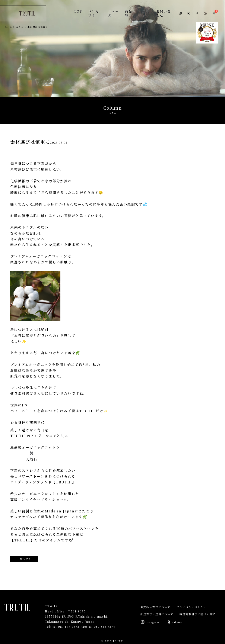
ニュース (113, 13)
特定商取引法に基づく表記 (197, 614)
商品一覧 (130, 13)
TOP (78, 11)
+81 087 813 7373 (65, 627)
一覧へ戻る (24, 559)
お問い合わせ (164, 13)
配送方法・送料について (157, 614)
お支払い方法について (155, 607)
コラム (146, 13)
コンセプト (94, 13)
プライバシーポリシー (191, 607)
